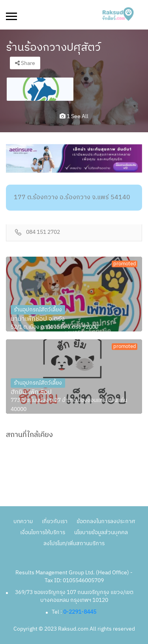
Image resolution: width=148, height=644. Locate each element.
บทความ (23, 521)
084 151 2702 (43, 232)
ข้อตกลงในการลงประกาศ (106, 521)
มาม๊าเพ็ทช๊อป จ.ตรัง (38, 319)
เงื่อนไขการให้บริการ (43, 532)
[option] (40, 89)
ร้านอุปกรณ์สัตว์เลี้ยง (38, 310)
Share (25, 63)
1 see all (74, 116)
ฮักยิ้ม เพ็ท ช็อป (31, 392)
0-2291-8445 (80, 612)
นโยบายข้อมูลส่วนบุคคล (101, 532)
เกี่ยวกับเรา (55, 521)
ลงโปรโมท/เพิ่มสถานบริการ (74, 543)
